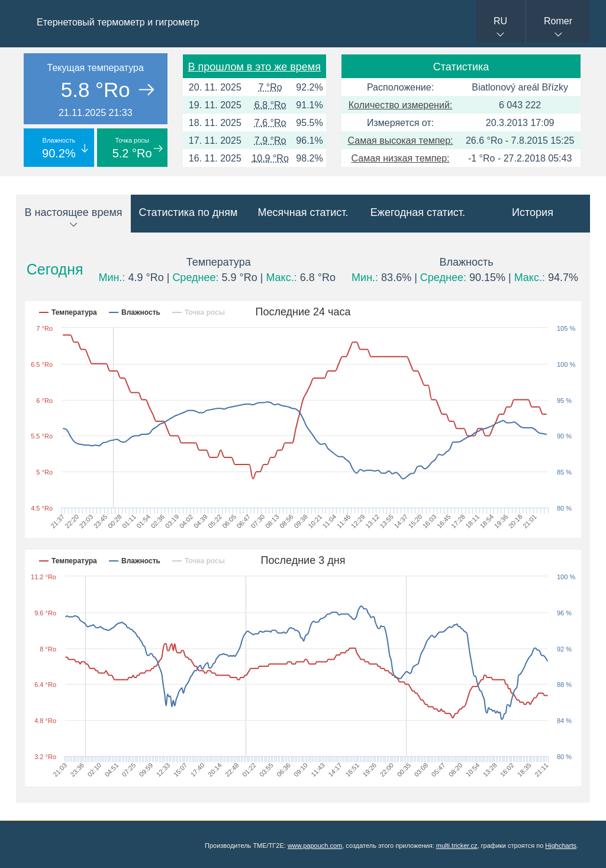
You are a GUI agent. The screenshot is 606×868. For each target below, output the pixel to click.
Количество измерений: (401, 105)
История (533, 212)
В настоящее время (73, 212)
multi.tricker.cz (457, 846)
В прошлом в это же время (254, 67)
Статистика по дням (188, 212)
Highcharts (561, 846)
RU (500, 21)
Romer (558, 21)
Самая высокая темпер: (401, 141)
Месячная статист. (303, 212)
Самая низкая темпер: (401, 158)
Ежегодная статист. (418, 212)
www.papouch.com (315, 846)
